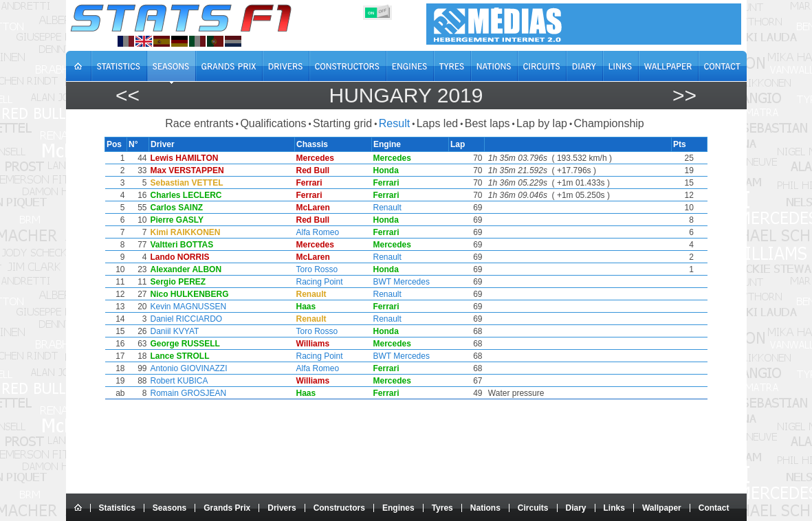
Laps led (438, 123)
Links (614, 508)
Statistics (117, 508)
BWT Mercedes (402, 282)
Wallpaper (662, 508)
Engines (398, 508)
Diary (576, 508)
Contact (714, 508)
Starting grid (342, 123)
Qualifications (273, 123)
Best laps (487, 123)
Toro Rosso (316, 269)
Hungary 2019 (406, 95)
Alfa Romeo (317, 232)
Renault (387, 208)
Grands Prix (227, 508)
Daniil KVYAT (172, 331)
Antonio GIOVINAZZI (186, 368)
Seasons (169, 508)
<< (128, 95)
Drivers (282, 508)
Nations (485, 508)
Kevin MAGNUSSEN (186, 307)
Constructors (339, 508)
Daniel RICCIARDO (184, 319)
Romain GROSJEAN (186, 393)
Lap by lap (542, 123)
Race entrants (199, 123)
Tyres (442, 508)
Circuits (533, 508)
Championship (608, 123)
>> (684, 95)
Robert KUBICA (177, 381)
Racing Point (318, 282)
